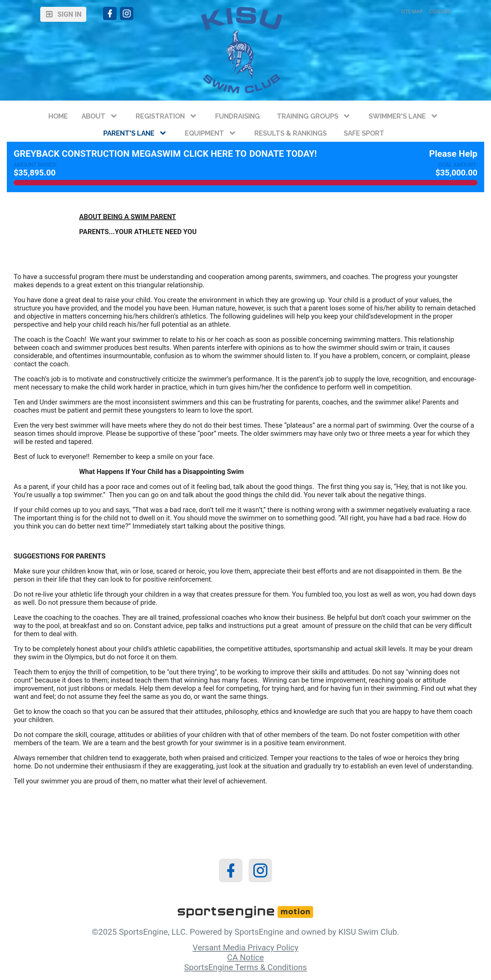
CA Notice (245, 958)
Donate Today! (283, 154)
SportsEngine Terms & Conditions (245, 967)
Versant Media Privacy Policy (245, 948)
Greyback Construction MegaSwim (97, 154)
